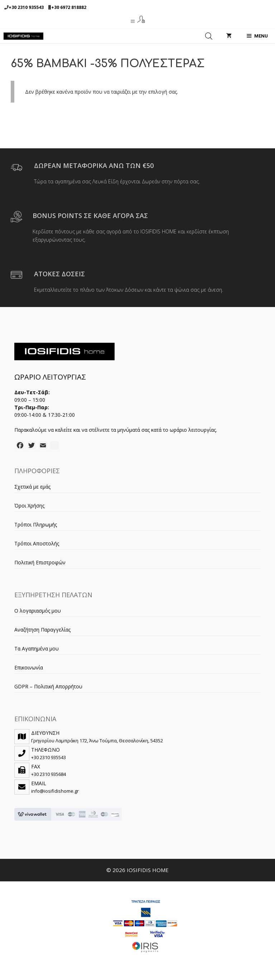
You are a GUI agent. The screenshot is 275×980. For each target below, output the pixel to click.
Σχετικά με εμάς (32, 487)
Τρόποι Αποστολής (37, 543)
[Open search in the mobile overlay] (209, 36)
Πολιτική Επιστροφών (40, 562)
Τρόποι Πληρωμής (36, 524)
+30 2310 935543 (26, 7)
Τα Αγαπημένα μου (37, 649)
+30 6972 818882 (69, 7)
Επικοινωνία (29, 667)
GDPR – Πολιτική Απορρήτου (48, 686)
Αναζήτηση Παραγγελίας (42, 630)
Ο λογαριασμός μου (38, 611)
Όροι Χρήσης (29, 506)
